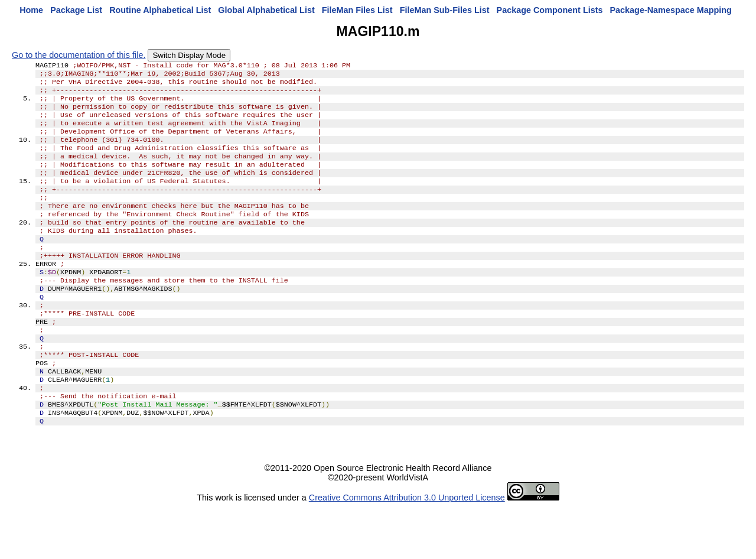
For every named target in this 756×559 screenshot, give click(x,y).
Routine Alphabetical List (160, 10)
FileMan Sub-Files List (445, 10)
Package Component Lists (550, 10)
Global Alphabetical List (266, 10)
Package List (76, 10)
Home (31, 10)
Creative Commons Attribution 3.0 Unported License (407, 550)
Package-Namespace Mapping (671, 10)
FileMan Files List (357, 10)
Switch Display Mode (189, 55)
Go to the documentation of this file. (79, 55)
